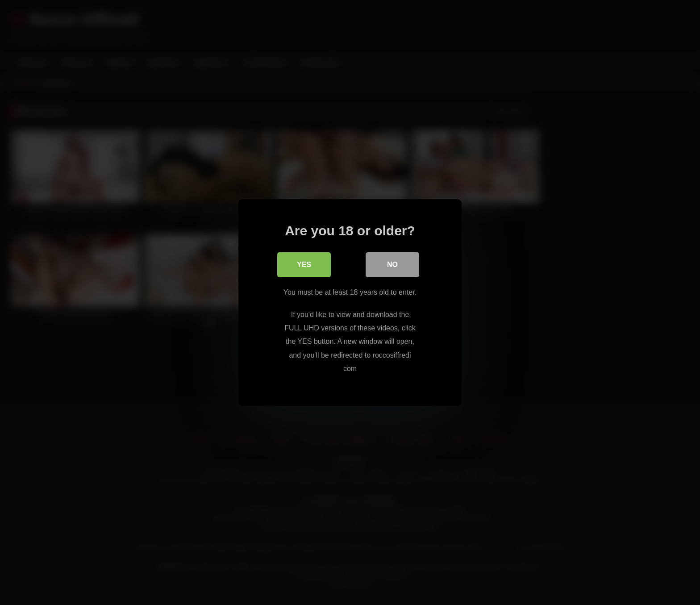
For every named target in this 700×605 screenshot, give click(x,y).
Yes (304, 265)
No (392, 265)
